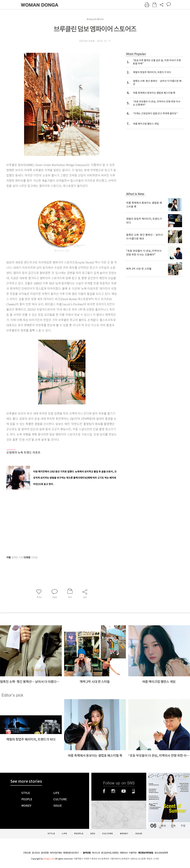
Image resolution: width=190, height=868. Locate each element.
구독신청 (27, 853)
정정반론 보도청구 (71, 853)
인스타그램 (113, 791)
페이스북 (104, 791)
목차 (163, 826)
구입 (183, 826)
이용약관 (133, 853)
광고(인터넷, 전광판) (110, 853)
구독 (173, 826)
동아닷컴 (87, 853)
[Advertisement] (54, 522)
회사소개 (96, 853)
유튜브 (124, 791)
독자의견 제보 (56, 853)
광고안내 (36, 853)
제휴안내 (124, 853)
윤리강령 (45, 853)
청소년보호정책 (161, 853)
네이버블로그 (133, 791)
